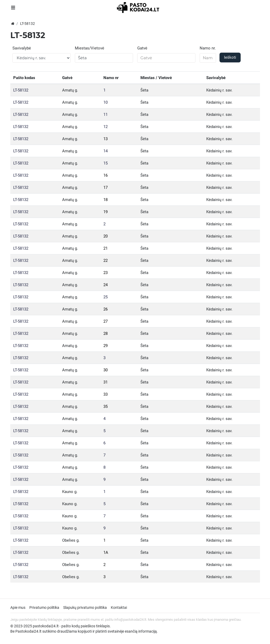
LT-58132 (21, 90)
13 (106, 139)
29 (106, 346)
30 (106, 370)
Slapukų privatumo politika (85, 608)
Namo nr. (208, 48)
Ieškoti (230, 57)
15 (106, 163)
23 (106, 273)
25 (106, 297)
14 (106, 151)
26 (106, 309)
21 (106, 248)
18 (106, 200)
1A (106, 552)
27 (106, 321)
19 (106, 212)
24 (106, 285)
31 (106, 382)
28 (106, 334)
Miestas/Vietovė (90, 48)
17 (106, 188)
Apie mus (18, 608)
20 (106, 236)
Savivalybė (22, 48)
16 (106, 175)
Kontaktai (119, 608)
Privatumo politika (44, 608)
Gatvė (142, 48)
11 (106, 115)
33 (106, 394)
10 (106, 102)
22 (106, 261)
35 (106, 407)
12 (106, 127)
